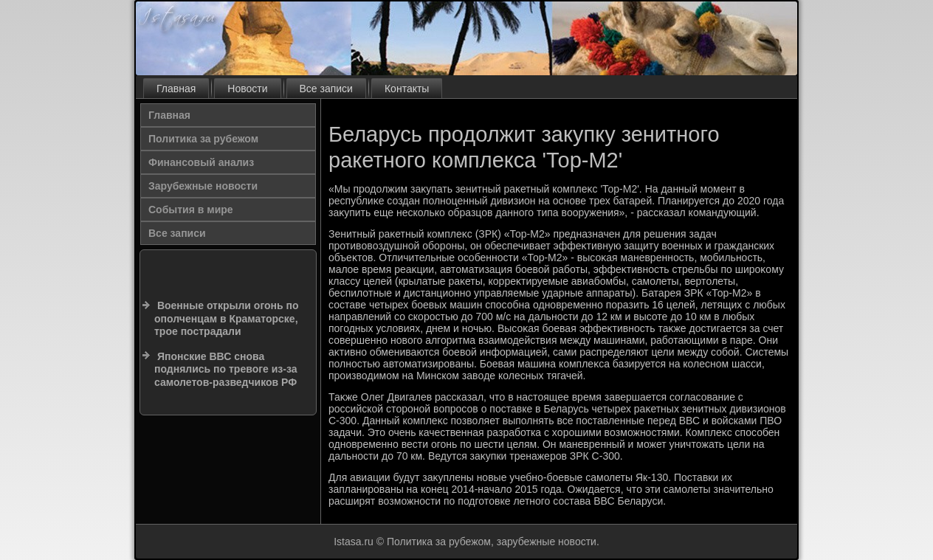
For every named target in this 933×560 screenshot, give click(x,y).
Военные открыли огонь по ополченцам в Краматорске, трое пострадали (227, 318)
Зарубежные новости (203, 186)
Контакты (407, 89)
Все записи (326, 89)
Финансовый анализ (201, 162)
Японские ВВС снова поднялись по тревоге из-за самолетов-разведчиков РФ (225, 369)
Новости (247, 89)
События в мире (191, 210)
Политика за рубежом (203, 139)
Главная (176, 89)
